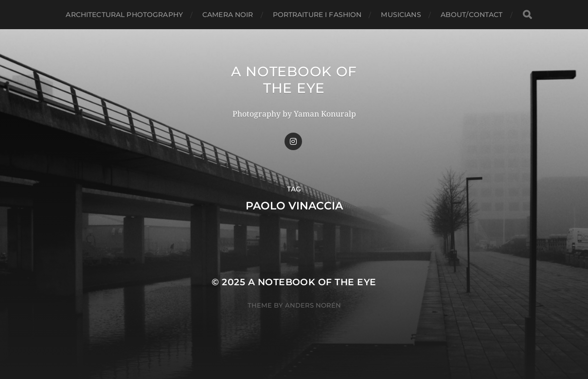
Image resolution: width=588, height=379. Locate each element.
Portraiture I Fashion (317, 15)
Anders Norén (313, 305)
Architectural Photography (124, 15)
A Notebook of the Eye (294, 80)
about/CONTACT (472, 15)
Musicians (401, 15)
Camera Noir (228, 15)
